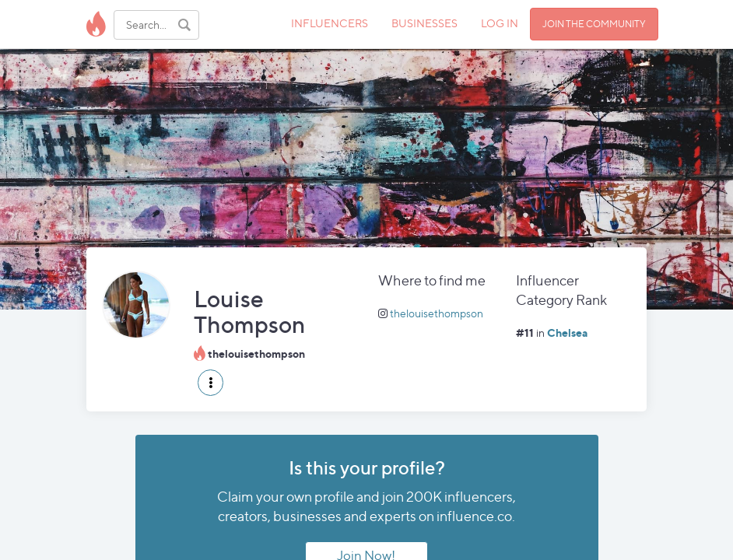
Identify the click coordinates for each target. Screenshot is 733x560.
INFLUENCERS (330, 23)
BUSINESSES (424, 23)
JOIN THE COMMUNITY (594, 24)
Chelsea (567, 332)
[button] (210, 383)
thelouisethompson (437, 313)
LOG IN (500, 23)
